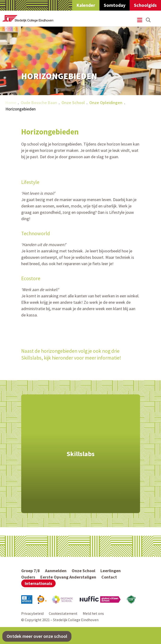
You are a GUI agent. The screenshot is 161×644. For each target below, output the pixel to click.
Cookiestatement (63, 613)
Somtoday (115, 5)
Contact (109, 577)
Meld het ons (93, 613)
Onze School (73, 103)
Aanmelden (56, 571)
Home (11, 103)
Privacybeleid (32, 613)
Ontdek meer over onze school (37, 636)
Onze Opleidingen (106, 103)
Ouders (28, 577)
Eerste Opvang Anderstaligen (68, 577)
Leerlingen (111, 571)
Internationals (38, 583)
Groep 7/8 (31, 571)
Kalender (86, 5)
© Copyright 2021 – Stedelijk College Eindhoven (60, 620)
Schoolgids (145, 5)
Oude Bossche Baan (39, 103)
